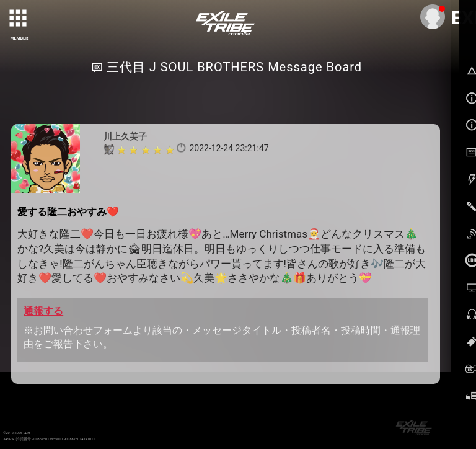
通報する (43, 311)
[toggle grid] (19, 19)
